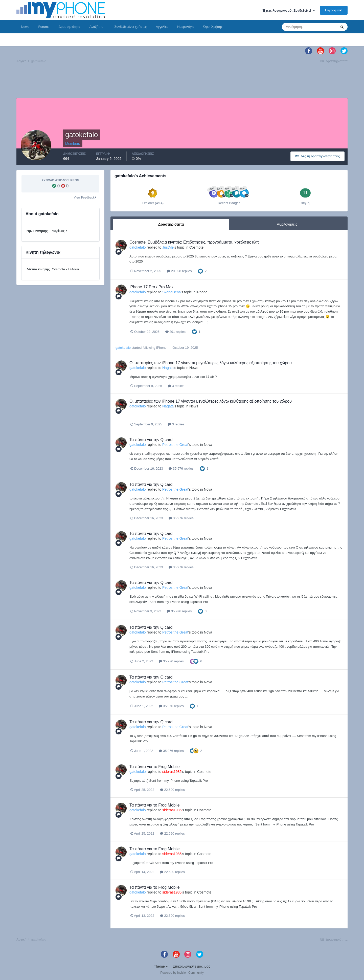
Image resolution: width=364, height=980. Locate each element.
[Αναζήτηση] (309, 27)
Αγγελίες (162, 27)
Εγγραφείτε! (334, 10)
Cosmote (196, 247)
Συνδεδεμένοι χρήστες (131, 27)
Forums (44, 27)
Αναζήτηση (97, 27)
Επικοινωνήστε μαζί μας (191, 966)
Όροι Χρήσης (213, 27)
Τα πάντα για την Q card (151, 440)
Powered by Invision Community (182, 973)
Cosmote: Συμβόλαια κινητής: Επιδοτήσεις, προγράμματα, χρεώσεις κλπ (194, 242)
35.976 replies (181, 469)
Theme (161, 966)
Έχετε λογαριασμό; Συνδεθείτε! (289, 10)
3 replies (176, 386)
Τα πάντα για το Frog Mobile (155, 767)
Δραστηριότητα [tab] (171, 224)
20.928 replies (179, 271)
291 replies (175, 332)
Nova (208, 445)
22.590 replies (172, 790)
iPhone (202, 292)
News (25, 27)
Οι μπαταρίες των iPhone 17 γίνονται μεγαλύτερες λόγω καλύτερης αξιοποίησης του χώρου (211, 363)
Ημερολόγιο (186, 27)
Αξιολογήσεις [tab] (287, 224)
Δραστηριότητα (70, 27)
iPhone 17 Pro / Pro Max (151, 287)
